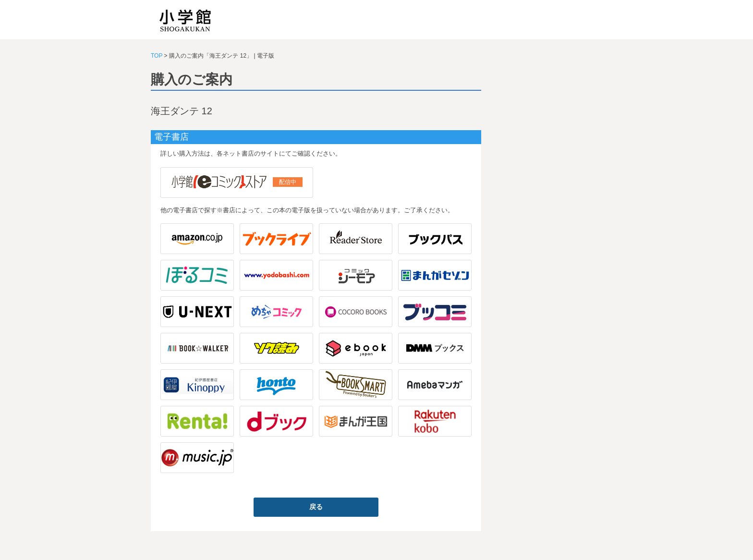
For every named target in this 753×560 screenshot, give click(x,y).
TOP (157, 56)
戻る (316, 507)
